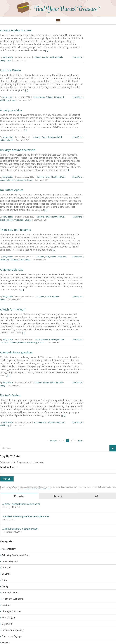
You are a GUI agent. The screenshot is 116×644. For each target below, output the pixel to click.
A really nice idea (11, 110)
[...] (47, 50)
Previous (53, 441)
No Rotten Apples (12, 190)
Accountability (39, 97)
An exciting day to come (16, 30)
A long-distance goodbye (16, 352)
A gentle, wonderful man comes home (21, 504)
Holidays (10, 140)
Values (28, 260)
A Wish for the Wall (13, 309)
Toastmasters (20, 180)
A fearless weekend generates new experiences (26, 516)
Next (80, 441)
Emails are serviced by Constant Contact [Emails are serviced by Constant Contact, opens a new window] (37, 489)
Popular (19, 496)
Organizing (7, 624)
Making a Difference (12, 611)
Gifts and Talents (10, 592)
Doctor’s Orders (10, 395)
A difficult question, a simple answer (20, 529)
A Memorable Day (12, 270)
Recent (58, 496)
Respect (6, 642)
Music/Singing (9, 617)
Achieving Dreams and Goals (16, 555)
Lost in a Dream (10, 70)
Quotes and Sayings (23, 220)
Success (42, 343)
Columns (38, 57)
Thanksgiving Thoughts (16, 230)
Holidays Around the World (18, 150)
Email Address (9, 467)
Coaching (6, 568)
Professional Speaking (13, 630)
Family (45, 57)
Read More (77, 57)
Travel (8, 60)
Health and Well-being (28, 343)
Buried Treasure (10, 561)
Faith (47, 257)
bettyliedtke (8, 57)
